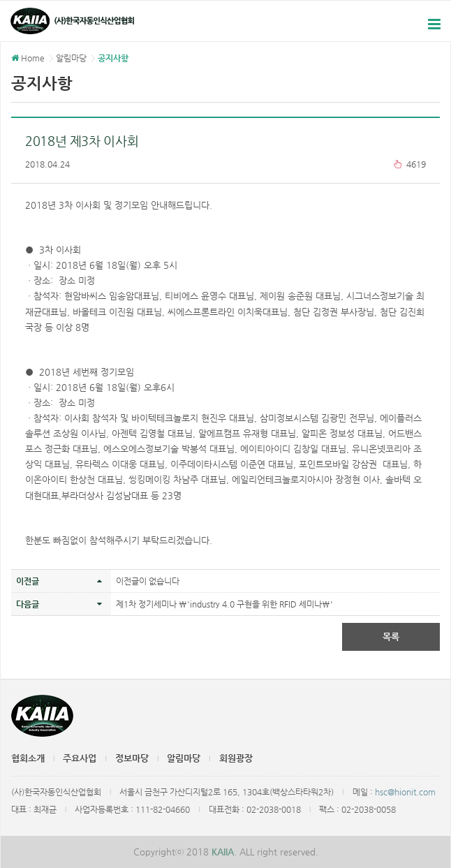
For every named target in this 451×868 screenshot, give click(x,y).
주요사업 (80, 758)
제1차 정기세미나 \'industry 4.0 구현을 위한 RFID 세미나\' (224, 604)
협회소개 (28, 758)
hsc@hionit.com (405, 792)
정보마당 (132, 758)
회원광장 (236, 758)
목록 (391, 637)
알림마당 (184, 758)
